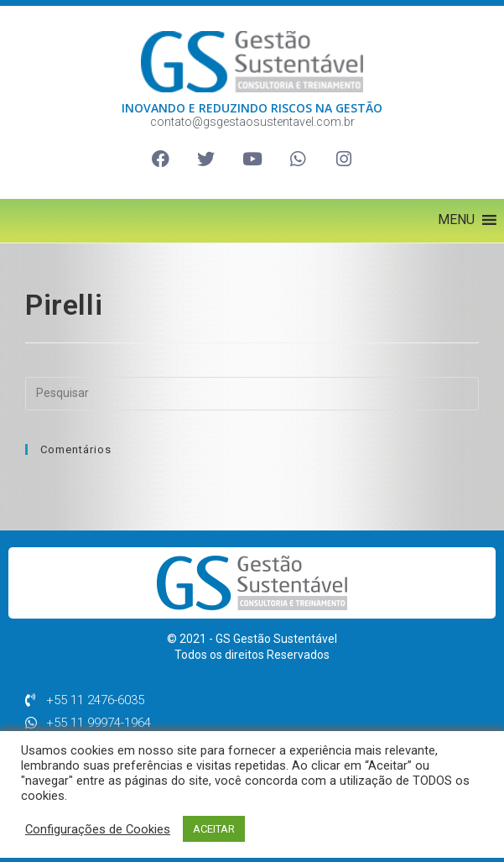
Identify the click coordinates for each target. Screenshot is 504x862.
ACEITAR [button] (214, 829)
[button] (456, 220)
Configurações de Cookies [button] (98, 829)
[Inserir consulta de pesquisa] (252, 394)
